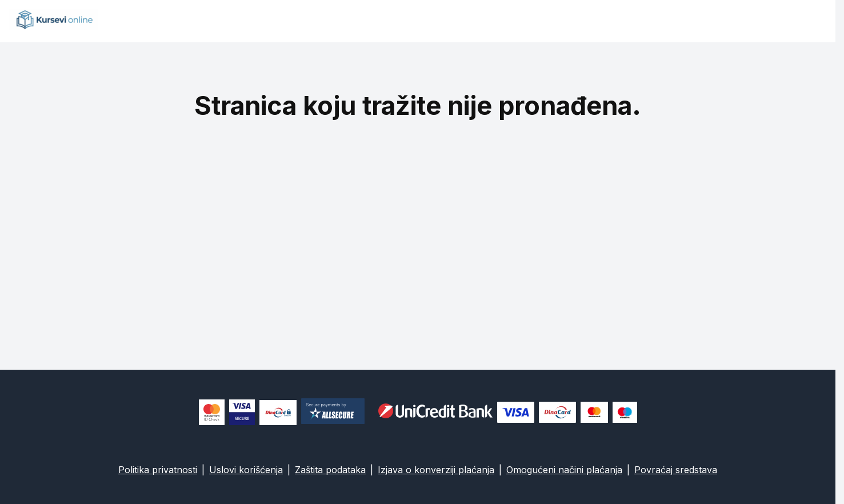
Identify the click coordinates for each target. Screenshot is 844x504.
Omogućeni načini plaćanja (564, 470)
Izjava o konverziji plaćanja (436, 470)
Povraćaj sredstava (676, 470)
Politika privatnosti (158, 470)
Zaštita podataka (330, 470)
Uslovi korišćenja (246, 470)
